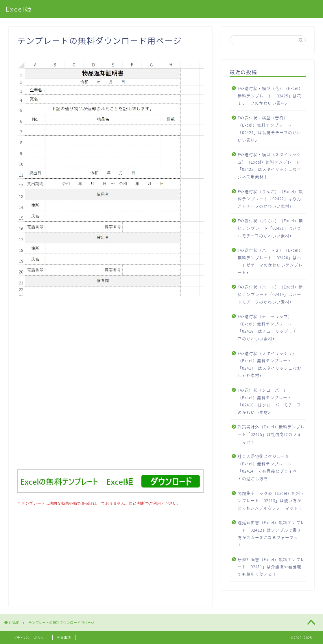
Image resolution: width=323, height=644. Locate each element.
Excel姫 (19, 9)
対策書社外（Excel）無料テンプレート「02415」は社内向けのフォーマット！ (271, 434)
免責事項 (64, 637)
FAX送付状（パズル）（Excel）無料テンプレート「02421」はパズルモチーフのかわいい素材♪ (270, 228)
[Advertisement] (110, 386)
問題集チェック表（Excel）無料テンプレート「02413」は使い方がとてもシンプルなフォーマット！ (271, 500)
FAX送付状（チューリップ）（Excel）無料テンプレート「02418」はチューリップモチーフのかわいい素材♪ (270, 327)
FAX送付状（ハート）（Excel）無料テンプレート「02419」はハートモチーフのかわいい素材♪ (270, 294)
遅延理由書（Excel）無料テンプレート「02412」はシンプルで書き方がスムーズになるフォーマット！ (271, 533)
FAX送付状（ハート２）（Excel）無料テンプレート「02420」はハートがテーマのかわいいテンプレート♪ (270, 261)
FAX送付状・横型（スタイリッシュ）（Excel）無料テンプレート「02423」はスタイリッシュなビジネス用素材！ (270, 165)
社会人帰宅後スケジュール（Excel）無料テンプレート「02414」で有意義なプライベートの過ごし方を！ (270, 467)
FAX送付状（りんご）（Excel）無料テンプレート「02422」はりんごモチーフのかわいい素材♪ (270, 199)
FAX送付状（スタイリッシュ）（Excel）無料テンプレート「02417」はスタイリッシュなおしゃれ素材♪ (270, 364)
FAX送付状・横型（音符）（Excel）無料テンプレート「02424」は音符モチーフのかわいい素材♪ (269, 129)
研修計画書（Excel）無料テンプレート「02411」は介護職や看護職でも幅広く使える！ (271, 567)
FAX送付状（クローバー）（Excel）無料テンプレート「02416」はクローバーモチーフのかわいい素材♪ (269, 401)
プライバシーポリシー (31, 637)
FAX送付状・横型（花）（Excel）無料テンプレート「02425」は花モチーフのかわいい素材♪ (270, 96)
